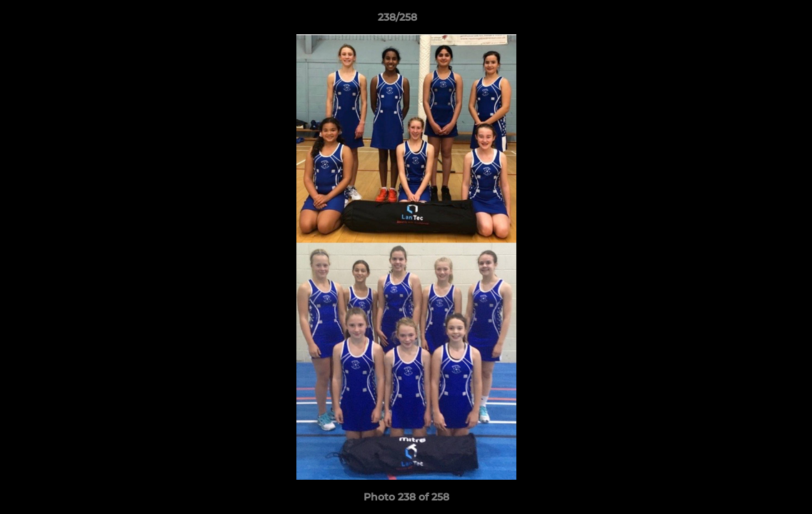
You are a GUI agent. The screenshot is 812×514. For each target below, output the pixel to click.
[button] (752, 21)
